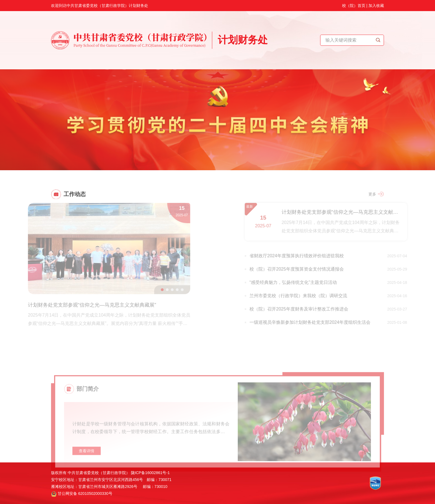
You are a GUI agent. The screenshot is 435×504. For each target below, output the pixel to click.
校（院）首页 (354, 4)
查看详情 (87, 461)
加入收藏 (376, 4)
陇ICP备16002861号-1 (150, 473)
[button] (152, 290)
